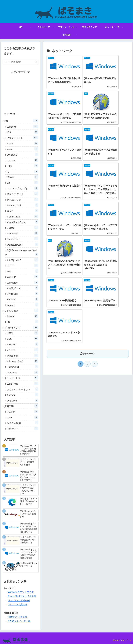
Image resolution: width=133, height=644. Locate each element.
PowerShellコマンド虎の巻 (22, 596)
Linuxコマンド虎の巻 (19, 600)
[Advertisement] (21, 90)
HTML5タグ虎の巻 (18, 617)
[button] (36, 62)
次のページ (87, 233)
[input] (21, 62)
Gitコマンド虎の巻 (18, 605)
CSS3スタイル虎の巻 (19, 621)
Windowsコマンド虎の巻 (21, 592)
